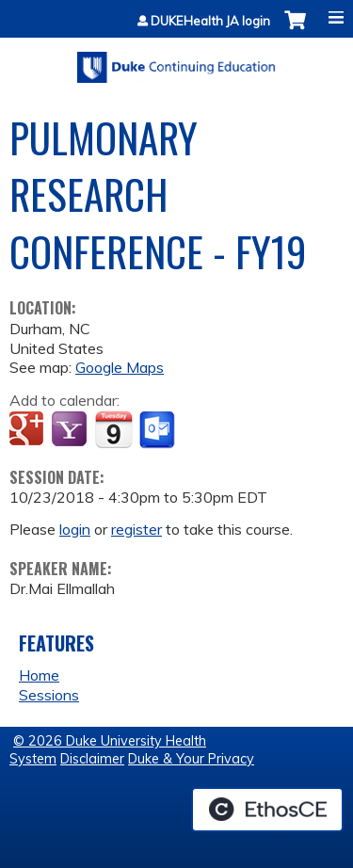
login (75, 529)
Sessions (49, 695)
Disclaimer (92, 759)
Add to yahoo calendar (71, 430)
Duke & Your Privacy (191, 759)
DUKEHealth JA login (210, 21)
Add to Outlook (159, 430)
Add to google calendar (29, 430)
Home (39, 675)
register (136, 529)
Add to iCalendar (113, 429)
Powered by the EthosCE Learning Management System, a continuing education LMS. (267, 810)
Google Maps (120, 367)
